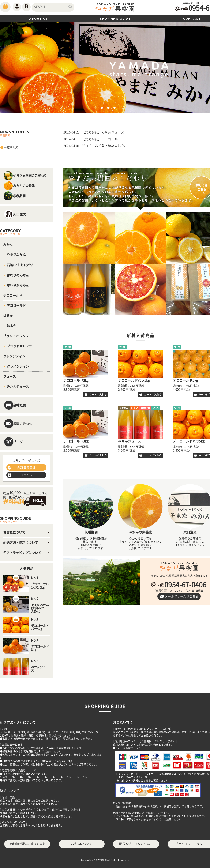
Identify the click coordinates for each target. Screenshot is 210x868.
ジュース (10, 377)
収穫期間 (19, 196)
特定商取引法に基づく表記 (27, 844)
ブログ (18, 442)
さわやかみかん (18, 285)
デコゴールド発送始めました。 (105, 146)
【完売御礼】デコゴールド (101, 139)
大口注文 (19, 214)
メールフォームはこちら (182, 596)
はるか (8, 316)
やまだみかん (16, 255)
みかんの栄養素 (24, 186)
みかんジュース (18, 387)
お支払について (14, 532)
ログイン (26, 475)
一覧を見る (11, 147)
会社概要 (19, 405)
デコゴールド (13, 295)
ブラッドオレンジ (16, 336)
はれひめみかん (18, 275)
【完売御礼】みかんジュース (103, 132)
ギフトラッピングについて (22, 553)
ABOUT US (38, 18)
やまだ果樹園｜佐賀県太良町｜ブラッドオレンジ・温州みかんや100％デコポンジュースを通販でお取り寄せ (179, 567)
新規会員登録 (27, 467)
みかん (8, 245)
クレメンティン (14, 356)
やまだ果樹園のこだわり (30, 176)
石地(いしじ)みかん (20, 265)
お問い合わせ (23, 424)
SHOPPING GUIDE (115, 18)
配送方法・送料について (21, 543)
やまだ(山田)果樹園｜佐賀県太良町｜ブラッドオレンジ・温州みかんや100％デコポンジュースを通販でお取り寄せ (115, 8)
